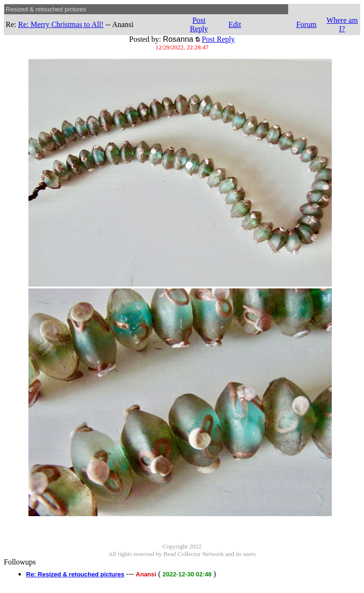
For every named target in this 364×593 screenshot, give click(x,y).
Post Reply (199, 24)
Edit (235, 24)
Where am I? (342, 24)
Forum (306, 24)
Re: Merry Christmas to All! (61, 24)
